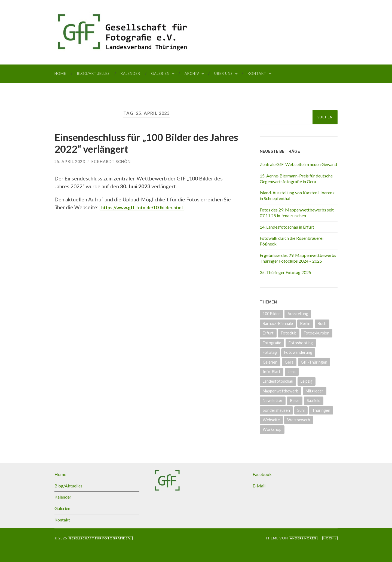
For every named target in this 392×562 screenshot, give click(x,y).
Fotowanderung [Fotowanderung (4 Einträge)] (298, 352)
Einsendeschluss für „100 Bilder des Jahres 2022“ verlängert (146, 143)
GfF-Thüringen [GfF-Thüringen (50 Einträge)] (314, 362)
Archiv (192, 73)
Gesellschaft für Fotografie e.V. (100, 538)
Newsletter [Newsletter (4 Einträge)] (273, 400)
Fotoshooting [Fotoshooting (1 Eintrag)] (301, 343)
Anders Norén (303, 538)
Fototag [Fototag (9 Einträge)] (270, 352)
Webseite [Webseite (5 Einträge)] (271, 420)
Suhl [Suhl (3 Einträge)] (301, 410)
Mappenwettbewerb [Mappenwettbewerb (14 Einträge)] (281, 391)
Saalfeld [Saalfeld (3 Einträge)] (314, 400)
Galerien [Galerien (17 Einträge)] (270, 362)
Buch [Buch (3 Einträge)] (322, 323)
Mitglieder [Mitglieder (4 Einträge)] (315, 391)
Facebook (262, 474)
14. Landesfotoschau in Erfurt (287, 227)
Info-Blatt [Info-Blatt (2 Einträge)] (272, 372)
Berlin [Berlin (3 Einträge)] (305, 323)
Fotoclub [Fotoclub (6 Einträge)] (289, 333)
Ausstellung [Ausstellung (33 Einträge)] (298, 314)
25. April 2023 (70, 162)
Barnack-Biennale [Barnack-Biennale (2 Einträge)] (278, 323)
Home (60, 73)
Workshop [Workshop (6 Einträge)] (272, 429)
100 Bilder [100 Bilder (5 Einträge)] (271, 314)
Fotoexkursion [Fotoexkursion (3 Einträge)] (317, 333)
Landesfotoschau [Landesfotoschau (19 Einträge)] (278, 381)
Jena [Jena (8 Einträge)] (292, 372)
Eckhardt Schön (111, 162)
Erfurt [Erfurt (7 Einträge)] (268, 333)
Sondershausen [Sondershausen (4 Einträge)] (276, 410)
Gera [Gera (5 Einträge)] (289, 362)
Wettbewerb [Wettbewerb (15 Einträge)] (299, 420)
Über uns (223, 73)
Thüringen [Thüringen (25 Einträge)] (321, 410)
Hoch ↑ (330, 538)
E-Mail (259, 486)
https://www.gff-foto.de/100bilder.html (142, 208)
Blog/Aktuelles (93, 73)
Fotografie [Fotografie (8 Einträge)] (272, 343)
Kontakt (257, 73)
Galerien (160, 73)
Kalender (130, 73)
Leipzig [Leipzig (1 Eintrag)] (307, 381)
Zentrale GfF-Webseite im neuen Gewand (298, 164)
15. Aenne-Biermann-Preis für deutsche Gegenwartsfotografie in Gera (296, 179)
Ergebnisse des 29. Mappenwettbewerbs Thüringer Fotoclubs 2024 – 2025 (298, 258)
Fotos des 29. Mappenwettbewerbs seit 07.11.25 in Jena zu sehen (297, 213)
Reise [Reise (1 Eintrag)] (295, 400)
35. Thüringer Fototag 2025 (285, 272)
